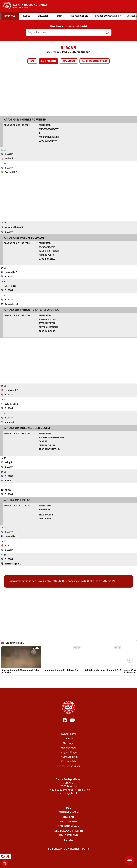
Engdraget (45, 510)
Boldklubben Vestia (35, 428)
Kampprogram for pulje (95, 61)
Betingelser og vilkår (69, 766)
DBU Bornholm (69, 812)
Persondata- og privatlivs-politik (69, 849)
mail (87, 581)
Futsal (68, 840)
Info (32, 61)
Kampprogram (48, 61)
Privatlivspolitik (68, 757)
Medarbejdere (68, 748)
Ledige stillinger (68, 752)
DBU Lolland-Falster (69, 831)
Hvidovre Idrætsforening (40, 310)
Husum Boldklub (32, 238)
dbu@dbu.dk (70, 793)
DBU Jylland (68, 822)
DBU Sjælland (69, 835)
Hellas (25, 500)
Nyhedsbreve (69, 734)
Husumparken (47, 247)
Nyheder (69, 739)
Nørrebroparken (49, 129)
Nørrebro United (33, 120)
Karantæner (69, 61)
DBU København (69, 826)
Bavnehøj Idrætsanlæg (52, 438)
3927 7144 (109, 581)
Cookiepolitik (69, 761)
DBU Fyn (69, 817)
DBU (69, 808)
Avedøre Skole (47, 319)
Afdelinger (68, 743)
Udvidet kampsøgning (108, 16)
